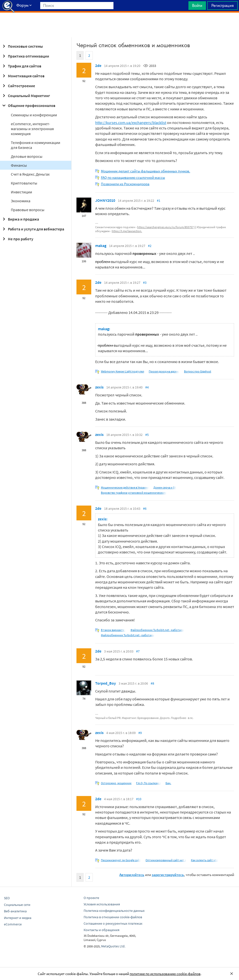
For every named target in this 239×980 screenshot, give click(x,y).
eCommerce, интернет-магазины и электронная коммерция (32, 129)
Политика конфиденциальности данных (114, 911)
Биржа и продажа (20, 219)
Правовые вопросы (28, 210)
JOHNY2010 (105, 200)
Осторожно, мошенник (116, 783)
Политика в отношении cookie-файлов (113, 917)
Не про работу (17, 239)
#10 (139, 799)
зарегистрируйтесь (168, 875)
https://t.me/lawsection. (127, 231)
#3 (145, 283)
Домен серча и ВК (165, 487)
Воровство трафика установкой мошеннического (134, 493)
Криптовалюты (24, 183)
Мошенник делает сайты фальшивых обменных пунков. (146, 171)
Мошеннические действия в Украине (125, 487)
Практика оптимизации (25, 56)
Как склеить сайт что (204, 860)
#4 (147, 387)
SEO (7, 898)
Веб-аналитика (15, 911)
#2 (150, 246)
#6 (145, 509)
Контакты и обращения (101, 930)
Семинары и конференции (34, 115)
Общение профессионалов (28, 105)
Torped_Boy (106, 683)
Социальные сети (17, 905)
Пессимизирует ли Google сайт (121, 860)
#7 (138, 651)
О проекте (91, 898)
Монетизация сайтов (23, 76)
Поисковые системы (22, 46)
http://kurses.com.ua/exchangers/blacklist (131, 122)
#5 (147, 435)
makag (101, 245)
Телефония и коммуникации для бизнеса (36, 145)
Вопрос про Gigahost (198, 371)
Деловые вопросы (27, 156)
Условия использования (102, 904)
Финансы (19, 165)
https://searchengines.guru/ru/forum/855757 (165, 227)
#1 (159, 201)
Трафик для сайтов (21, 66)
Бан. (168, 783)
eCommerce (13, 924)
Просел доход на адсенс (164, 371)
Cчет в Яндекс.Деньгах (30, 174)
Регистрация (222, 5)
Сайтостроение (18, 86)
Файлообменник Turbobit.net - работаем (157, 630)
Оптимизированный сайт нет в (166, 860)
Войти (197, 5)
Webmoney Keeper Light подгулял (122, 371)
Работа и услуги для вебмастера (33, 229)
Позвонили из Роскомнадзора (125, 184)
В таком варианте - (113, 630)
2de (98, 65)
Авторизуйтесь (132, 875)
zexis (99, 387)
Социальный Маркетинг (26, 96)
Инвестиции (21, 192)
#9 (140, 733)
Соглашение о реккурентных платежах (113, 923)
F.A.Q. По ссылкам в (148, 783)
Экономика (21, 201)
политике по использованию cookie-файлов (165, 974)
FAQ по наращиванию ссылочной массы (133, 177)
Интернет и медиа (18, 918)
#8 (152, 683)
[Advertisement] (119, 25)
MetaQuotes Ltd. (113, 946)
